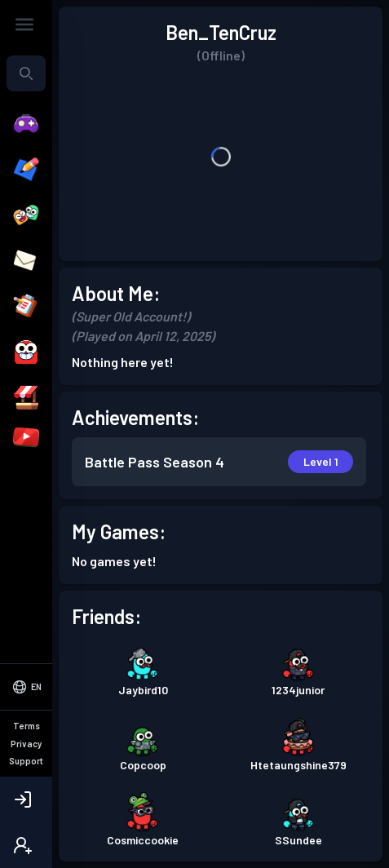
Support (26, 761)
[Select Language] (26, 687)
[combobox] (26, 73)
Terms (27, 726)
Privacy (26, 744)
